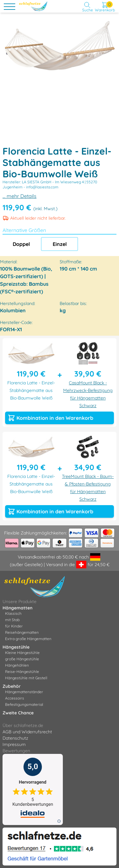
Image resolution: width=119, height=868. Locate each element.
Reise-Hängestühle (22, 672)
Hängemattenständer (24, 692)
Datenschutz (15, 738)
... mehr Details (20, 196)
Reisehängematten (22, 632)
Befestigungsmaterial (24, 704)
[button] (113, 21)
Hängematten (17, 608)
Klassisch (13, 613)
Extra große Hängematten (28, 639)
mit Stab (12, 620)
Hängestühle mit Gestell (26, 678)
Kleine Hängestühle (22, 653)
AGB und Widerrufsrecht (27, 732)
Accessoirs (15, 698)
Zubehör (12, 686)
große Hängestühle (22, 659)
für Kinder (14, 626)
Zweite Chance (18, 713)
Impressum (14, 744)
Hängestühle (16, 647)
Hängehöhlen (17, 665)
